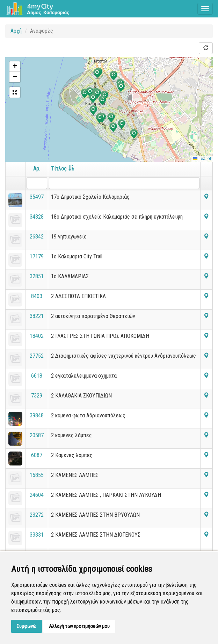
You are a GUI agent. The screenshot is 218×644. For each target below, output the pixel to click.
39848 (37, 415)
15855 (37, 475)
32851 (37, 276)
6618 (37, 376)
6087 (37, 455)
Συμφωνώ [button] (27, 626)
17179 (37, 256)
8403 (37, 296)
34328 (37, 217)
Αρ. (37, 169)
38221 (37, 316)
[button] (122, 125)
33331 (37, 535)
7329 (37, 396)
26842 (37, 237)
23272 (37, 515)
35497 (37, 197)
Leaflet (202, 159)
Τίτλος (63, 169)
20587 (37, 435)
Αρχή (16, 31)
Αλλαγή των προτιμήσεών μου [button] (79, 626)
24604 (37, 495)
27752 (37, 356)
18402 (37, 336)
